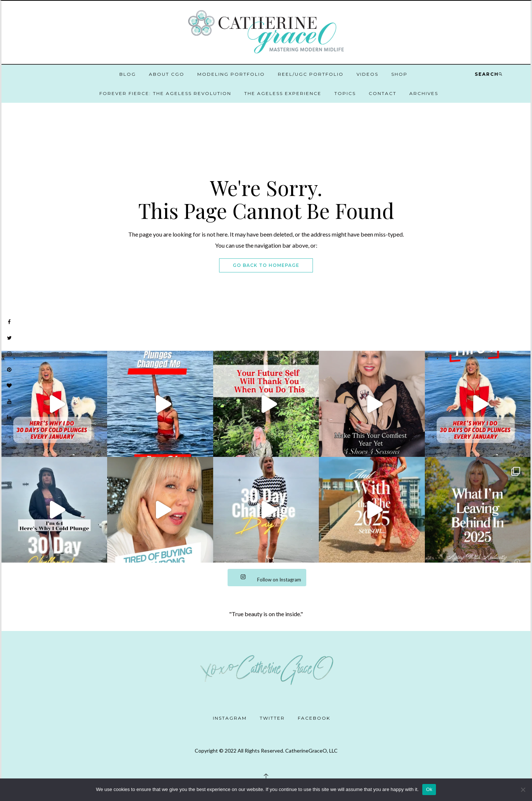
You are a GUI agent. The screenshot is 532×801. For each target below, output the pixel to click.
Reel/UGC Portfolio (311, 74)
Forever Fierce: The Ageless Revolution (165, 93)
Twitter (272, 718)
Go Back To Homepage (266, 265)
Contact (383, 93)
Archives (424, 93)
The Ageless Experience (283, 93)
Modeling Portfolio (231, 74)
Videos (367, 74)
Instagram (230, 718)
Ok (429, 789)
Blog (128, 74)
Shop (399, 74)
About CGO (167, 74)
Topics (345, 93)
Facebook (314, 718)
